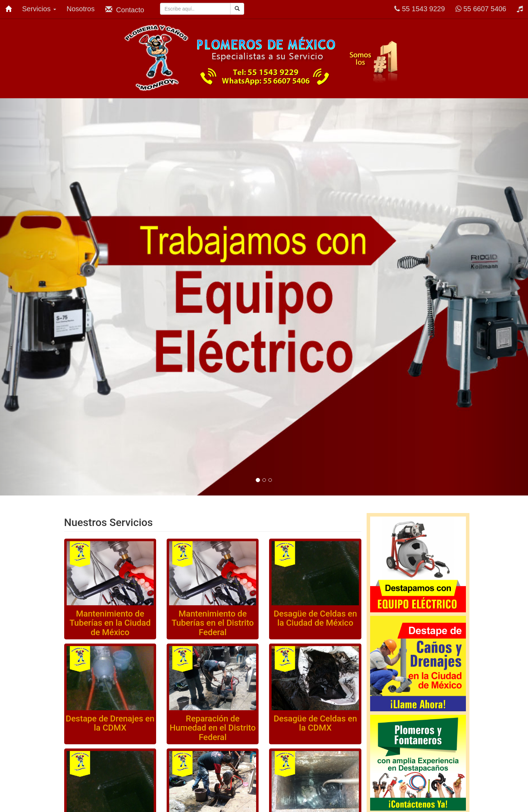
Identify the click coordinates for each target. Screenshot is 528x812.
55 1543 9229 (420, 9)
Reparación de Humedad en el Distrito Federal (213, 728)
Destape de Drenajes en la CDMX (110, 723)
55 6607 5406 (481, 9)
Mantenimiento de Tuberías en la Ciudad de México (110, 623)
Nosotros (81, 9)
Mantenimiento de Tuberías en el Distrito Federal (213, 623)
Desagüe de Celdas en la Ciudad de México (315, 618)
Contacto (125, 10)
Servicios (39, 9)
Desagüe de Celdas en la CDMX (315, 723)
